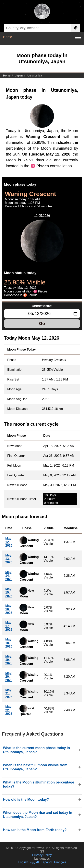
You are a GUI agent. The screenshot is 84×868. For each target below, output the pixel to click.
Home (8, 37)
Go (42, 323)
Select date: (42, 306)
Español (46, 862)
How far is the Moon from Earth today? (35, 830)
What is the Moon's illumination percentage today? (39, 784)
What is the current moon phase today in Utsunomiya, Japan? (36, 750)
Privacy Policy (42, 855)
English (23, 862)
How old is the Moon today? (26, 800)
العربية (34, 862)
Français (60, 862)
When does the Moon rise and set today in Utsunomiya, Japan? (38, 815)
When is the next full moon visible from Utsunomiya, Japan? (35, 767)
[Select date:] (42, 314)
